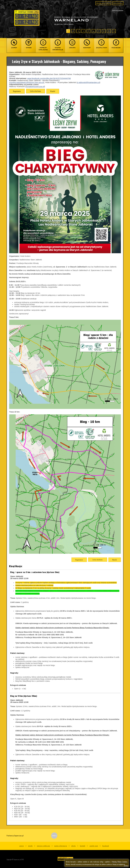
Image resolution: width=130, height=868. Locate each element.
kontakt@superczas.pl (35, 87)
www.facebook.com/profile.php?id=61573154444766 (49, 78)
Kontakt (83, 846)
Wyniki (53, 91)
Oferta (74, 846)
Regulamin (17, 91)
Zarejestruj (103, 3)
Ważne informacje (61, 846)
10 (114, 31)
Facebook (106, 846)
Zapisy (22, 846)
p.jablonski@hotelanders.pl (88, 82)
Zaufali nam (94, 846)
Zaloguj (118, 3)
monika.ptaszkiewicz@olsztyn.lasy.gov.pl (27, 82)
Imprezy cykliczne (43, 846)
